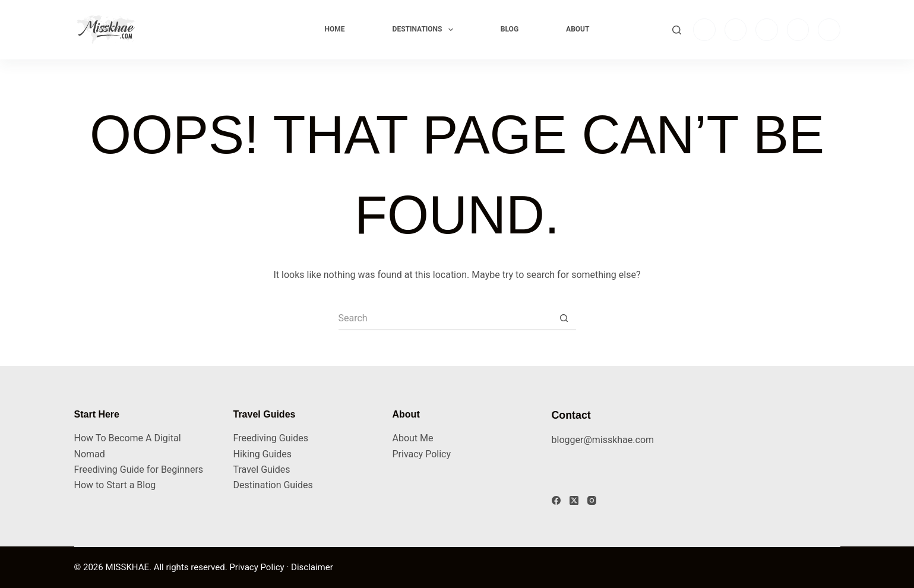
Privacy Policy (422, 454)
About (578, 29)
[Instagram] (704, 30)
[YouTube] (798, 30)
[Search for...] (445, 318)
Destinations (425, 30)
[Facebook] (736, 30)
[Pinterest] (829, 30)
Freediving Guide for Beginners (139, 470)
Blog (510, 29)
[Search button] (564, 318)
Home (335, 29)
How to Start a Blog (115, 485)
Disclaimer (312, 567)
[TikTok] (767, 30)
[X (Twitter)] (574, 500)
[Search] (677, 30)
